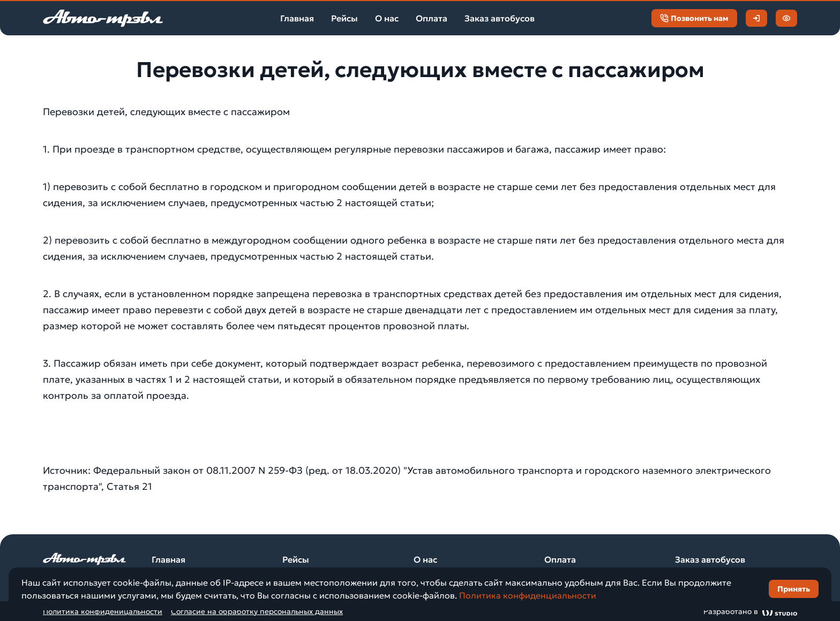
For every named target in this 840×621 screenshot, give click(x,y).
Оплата (432, 18)
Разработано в (750, 611)
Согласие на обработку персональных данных (257, 611)
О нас (387, 18)
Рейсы (344, 18)
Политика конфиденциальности (528, 595)
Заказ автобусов (500, 18)
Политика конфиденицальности (103, 611)
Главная (297, 18)
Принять (794, 589)
